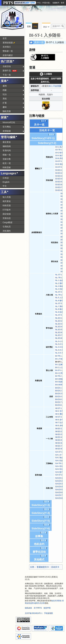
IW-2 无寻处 (60, 411)
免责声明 (47, 608)
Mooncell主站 (9, 122)
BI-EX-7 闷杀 (60, 402)
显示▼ (44, 121)
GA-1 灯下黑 (60, 455)
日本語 (6, 178)
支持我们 (7, 47)
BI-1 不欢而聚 (55, 86)
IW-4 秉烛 (59, 414)
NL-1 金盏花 (60, 280)
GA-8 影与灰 (60, 472)
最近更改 (7, 142)
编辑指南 (7, 146)
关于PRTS (38, 608)
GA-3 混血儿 (60, 461)
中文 (5, 186)
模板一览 (7, 155)
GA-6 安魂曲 (60, 469)
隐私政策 (28, 608)
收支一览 (7, 163)
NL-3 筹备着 (60, 286)
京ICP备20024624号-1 (34, 613)
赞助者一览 (8, 51)
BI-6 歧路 (59, 382)
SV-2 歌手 (59, 153)
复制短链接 (8, 43)
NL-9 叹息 (59, 312)
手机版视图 (48, 613)
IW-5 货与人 (60, 420)
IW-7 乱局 (59, 423)
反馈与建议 (8, 55)
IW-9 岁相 (59, 426)
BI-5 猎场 (59, 379)
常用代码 (7, 150)
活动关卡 (55, 567)
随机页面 (7, 111)
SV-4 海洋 (59, 156)
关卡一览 (39, 42)
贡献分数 (7, 159)
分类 (32, 567)
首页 (5, 38)
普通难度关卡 (43, 567)
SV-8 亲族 (59, 164)
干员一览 (7, 75)
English (6, 182)
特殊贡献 (7, 167)
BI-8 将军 (59, 385)
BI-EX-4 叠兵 (60, 397)
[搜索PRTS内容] (58, 26)
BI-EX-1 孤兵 (60, 388)
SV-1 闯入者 (60, 147)
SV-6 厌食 (59, 158)
